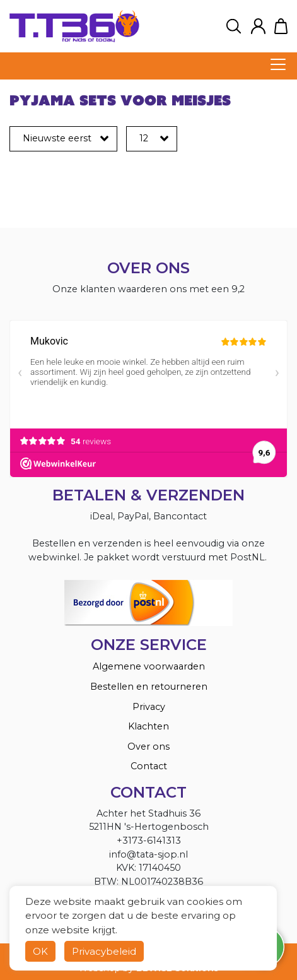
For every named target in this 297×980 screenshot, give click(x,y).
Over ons (148, 747)
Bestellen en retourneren (149, 687)
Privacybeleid (104, 951)
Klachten (148, 726)
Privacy (149, 707)
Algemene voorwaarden (149, 666)
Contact (149, 766)
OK (40, 951)
